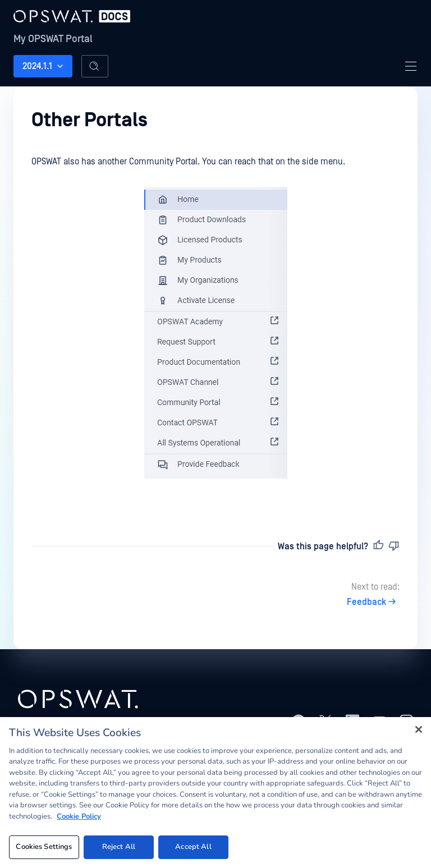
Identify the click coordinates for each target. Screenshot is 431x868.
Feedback (373, 602)
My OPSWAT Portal (53, 39)
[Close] (419, 729)
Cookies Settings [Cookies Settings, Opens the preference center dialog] (44, 847)
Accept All (193, 847)
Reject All (119, 847)
